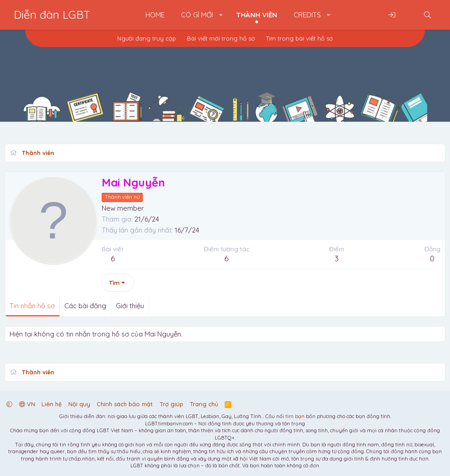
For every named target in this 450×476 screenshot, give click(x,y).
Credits (307, 15)
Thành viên (257, 15)
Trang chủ (204, 404)
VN (27, 404)
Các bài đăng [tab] (85, 306)
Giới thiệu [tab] (130, 306)
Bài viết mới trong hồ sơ (221, 38)
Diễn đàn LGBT (52, 15)
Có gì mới (197, 15)
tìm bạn (295, 416)
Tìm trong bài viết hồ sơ (299, 38)
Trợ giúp (171, 404)
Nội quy (79, 404)
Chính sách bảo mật (125, 404)
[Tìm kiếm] (427, 15)
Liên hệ (52, 404)
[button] (221, 15)
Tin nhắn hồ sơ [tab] (32, 306)
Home (155, 15)
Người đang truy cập (147, 38)
